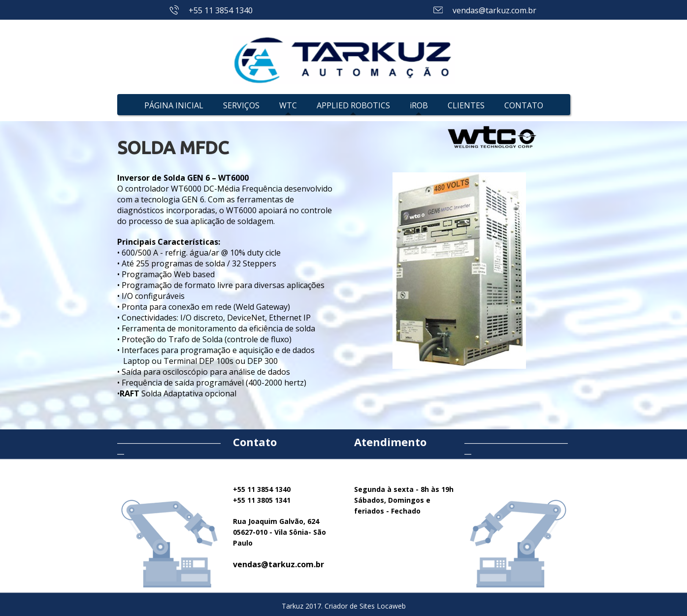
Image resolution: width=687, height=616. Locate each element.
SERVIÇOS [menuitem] (241, 105)
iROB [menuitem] (419, 105)
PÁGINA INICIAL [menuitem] (174, 105)
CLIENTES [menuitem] (466, 105)
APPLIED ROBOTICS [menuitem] (353, 105)
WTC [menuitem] (288, 105)
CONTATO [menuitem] (524, 105)
